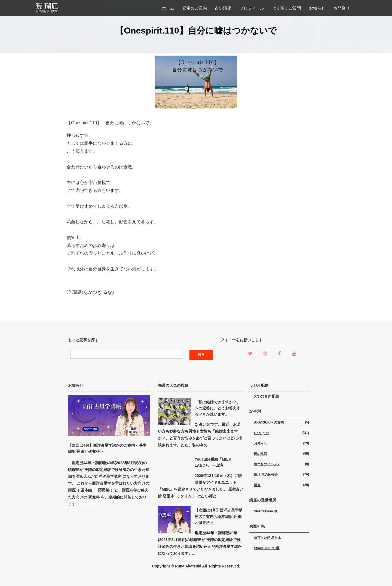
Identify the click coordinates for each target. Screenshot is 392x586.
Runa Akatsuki (188, 566)
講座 (257, 485)
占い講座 (223, 8)
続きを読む (88, 504)
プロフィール (252, 8)
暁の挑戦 (261, 454)
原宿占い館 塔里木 (267, 538)
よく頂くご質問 (287, 8)
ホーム (168, 8)
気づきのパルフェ (267, 464)
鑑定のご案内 (195, 8)
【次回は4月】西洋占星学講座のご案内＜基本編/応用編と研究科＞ (219, 516)
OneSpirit (261, 433)
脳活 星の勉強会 (266, 475)
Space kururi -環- (267, 548)
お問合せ (342, 8)
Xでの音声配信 (267, 396)
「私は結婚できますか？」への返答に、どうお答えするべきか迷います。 (218, 408)
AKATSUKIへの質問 (269, 422)
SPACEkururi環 (266, 511)
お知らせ (317, 8)
